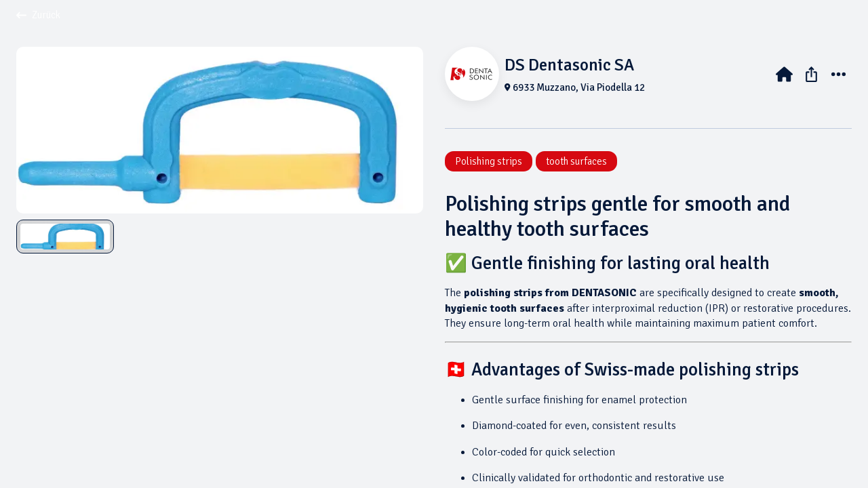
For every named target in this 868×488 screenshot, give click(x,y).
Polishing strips (489, 161)
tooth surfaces (576, 161)
